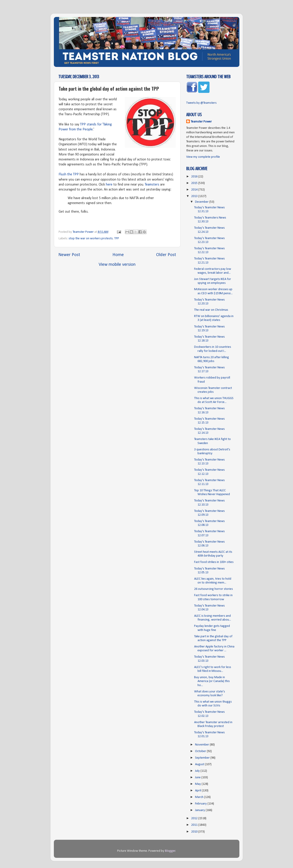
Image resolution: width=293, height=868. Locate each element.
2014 (195, 190)
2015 (195, 183)
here (109, 185)
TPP (117, 239)
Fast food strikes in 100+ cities (214, 562)
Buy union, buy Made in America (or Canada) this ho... (212, 681)
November (202, 745)
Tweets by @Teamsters (201, 103)
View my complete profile (203, 157)
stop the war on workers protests (91, 239)
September (203, 758)
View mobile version (117, 265)
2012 (195, 818)
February (201, 804)
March (200, 797)
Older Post (166, 255)
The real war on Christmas (211, 310)
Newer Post (69, 255)
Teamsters (152, 185)
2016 (195, 177)
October (201, 751)
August (200, 764)
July (198, 771)
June (198, 777)
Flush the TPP (69, 174)
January (200, 810)
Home (118, 255)
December (202, 202)
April (198, 791)
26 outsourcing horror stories (213, 589)
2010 (195, 832)
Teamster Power (201, 122)
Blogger (170, 851)
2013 (195, 196)
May (198, 784)
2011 (195, 825)
